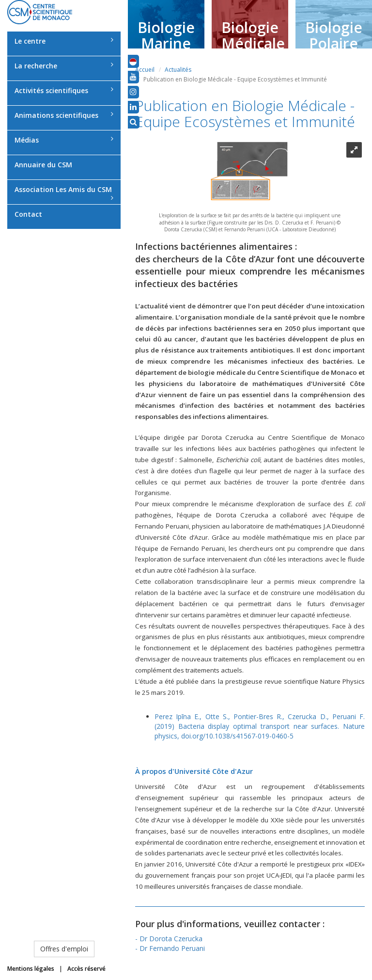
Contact (28, 214)
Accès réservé (86, 969)
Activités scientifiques (64, 90)
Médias (64, 140)
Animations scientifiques (64, 115)
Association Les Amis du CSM (64, 193)
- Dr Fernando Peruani (170, 948)
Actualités (178, 70)
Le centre (64, 41)
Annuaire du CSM (43, 165)
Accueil (145, 70)
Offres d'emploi (64, 949)
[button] (133, 61)
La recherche (64, 66)
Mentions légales (31, 969)
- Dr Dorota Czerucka (169, 939)
